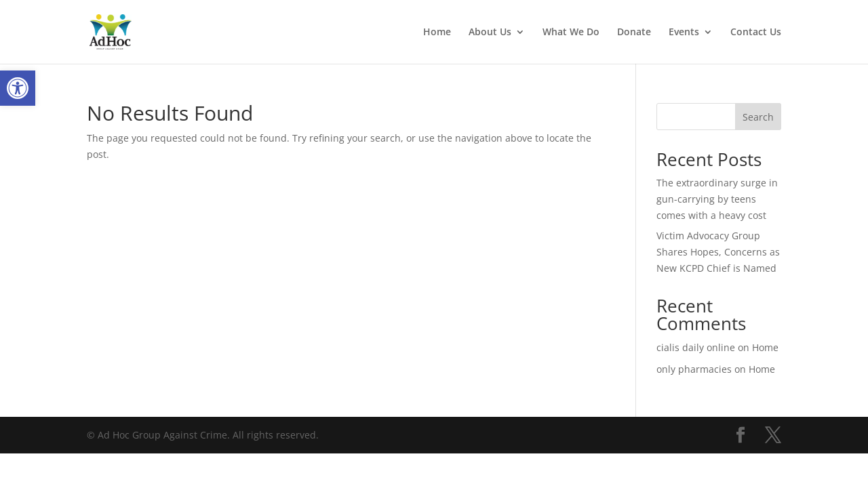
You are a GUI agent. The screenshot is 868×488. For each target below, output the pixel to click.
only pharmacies (694, 369)
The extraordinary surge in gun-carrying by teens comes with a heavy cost (717, 199)
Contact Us (756, 33)
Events (684, 33)
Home (437, 33)
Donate (634, 33)
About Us (490, 33)
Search (758, 117)
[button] (18, 88)
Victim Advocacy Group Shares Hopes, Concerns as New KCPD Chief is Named (718, 252)
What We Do (571, 33)
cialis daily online (696, 347)
